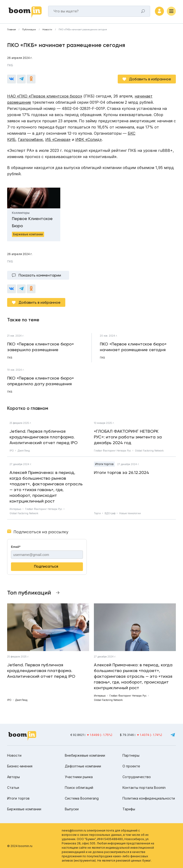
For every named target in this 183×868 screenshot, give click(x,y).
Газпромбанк (30, 139)
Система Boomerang (82, 798)
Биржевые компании (24, 809)
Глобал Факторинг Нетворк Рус (112, 451)
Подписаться (46, 566)
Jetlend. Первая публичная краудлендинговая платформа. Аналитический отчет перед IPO (44, 437)
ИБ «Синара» (58, 139)
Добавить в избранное (150, 79)
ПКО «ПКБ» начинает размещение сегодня (83, 30)
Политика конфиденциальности (149, 798)
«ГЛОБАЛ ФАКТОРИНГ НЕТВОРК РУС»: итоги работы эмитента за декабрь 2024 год (128, 437)
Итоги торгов (104, 464)
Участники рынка (79, 777)
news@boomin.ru (74, 830)
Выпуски (72, 809)
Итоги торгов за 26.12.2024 (122, 472)
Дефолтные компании (83, 766)
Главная (11, 30)
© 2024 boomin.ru (20, 846)
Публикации (29, 30)
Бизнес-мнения (20, 766)
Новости (47, 30)
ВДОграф (110, 513)
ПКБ (10, 65)
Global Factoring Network (149, 451)
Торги (97, 513)
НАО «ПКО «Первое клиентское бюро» (45, 96)
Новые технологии (130, 513)
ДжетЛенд (24, 451)
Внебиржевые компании (85, 755)
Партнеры (131, 755)
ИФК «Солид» (89, 139)
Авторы (13, 777)
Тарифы (129, 809)
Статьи (13, 788)
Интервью (15, 509)
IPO (12, 451)
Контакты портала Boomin (144, 788)
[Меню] (171, 11)
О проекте (131, 766)
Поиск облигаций (79, 788)
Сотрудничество (137, 777)
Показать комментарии (40, 275)
